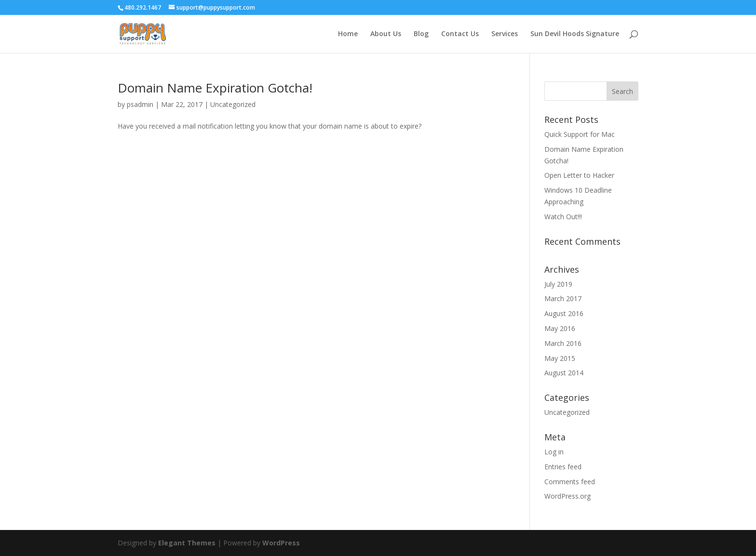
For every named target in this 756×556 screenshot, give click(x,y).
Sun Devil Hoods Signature (575, 34)
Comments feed (570, 482)
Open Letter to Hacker (579, 175)
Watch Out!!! (563, 217)
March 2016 (563, 343)
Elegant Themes (187, 543)
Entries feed (563, 467)
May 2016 (560, 328)
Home (348, 34)
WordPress (281, 543)
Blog (421, 34)
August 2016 (564, 313)
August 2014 (564, 373)
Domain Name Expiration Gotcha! (215, 88)
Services (505, 34)
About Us (386, 34)
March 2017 (563, 298)
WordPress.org (567, 496)
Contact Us (460, 34)
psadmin (140, 104)
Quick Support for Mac (580, 134)
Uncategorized (233, 104)
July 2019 (558, 284)
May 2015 (560, 358)
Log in (554, 452)
